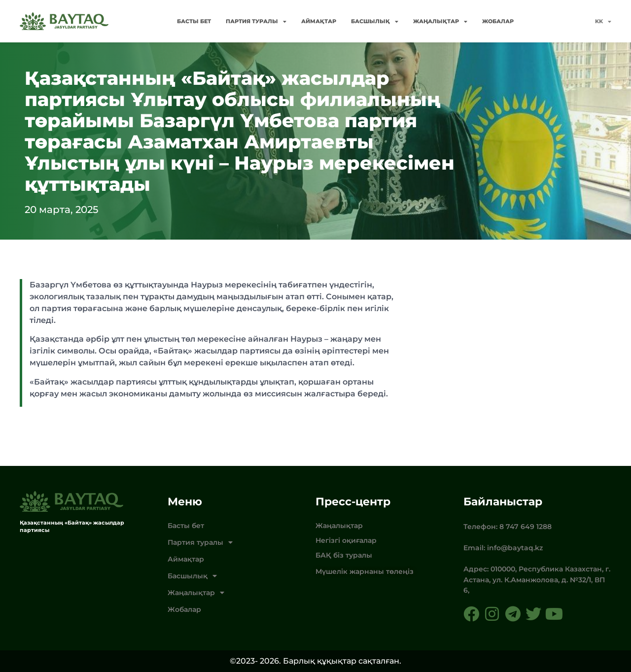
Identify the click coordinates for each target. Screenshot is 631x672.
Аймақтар (319, 21)
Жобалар (498, 21)
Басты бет (194, 21)
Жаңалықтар (440, 21)
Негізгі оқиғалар (346, 540)
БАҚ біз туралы (344, 555)
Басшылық (375, 21)
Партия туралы (256, 21)
